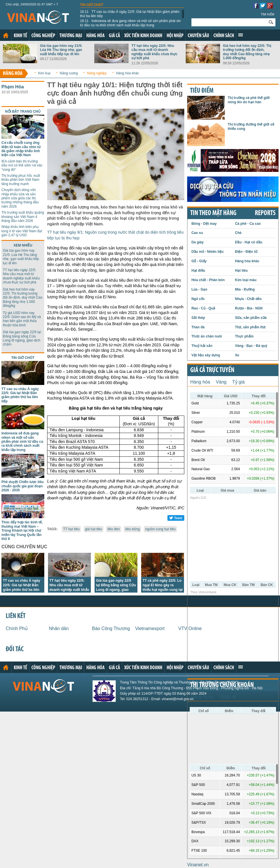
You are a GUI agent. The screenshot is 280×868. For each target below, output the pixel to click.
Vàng (221, 382)
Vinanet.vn (198, 865)
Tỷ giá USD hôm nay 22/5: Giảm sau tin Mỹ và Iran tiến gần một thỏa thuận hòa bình (22, 319)
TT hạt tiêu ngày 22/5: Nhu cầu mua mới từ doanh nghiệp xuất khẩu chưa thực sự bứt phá (154, 52)
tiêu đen (114, 529)
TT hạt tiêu (71, 529)
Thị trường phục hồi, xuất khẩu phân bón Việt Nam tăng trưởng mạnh (21, 180)
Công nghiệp (43, 36)
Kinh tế (20, 36)
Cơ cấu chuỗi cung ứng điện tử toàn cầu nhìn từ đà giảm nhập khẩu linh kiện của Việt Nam (21, 149)
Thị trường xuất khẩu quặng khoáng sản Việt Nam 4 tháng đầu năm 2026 (23, 217)
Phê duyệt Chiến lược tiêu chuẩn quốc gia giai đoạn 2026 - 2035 (23, 486)
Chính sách (224, 36)
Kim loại (44, 73)
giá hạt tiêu (94, 529)
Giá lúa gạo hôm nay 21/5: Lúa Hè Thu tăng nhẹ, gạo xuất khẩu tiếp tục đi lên (61, 50)
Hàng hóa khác (128, 73)
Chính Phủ (17, 628)
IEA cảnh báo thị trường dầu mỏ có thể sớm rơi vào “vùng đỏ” (22, 165)
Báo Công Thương (111, 628)
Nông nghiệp (97, 73)
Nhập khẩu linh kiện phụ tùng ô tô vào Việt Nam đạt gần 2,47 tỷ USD (22, 231)
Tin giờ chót (92, 5)
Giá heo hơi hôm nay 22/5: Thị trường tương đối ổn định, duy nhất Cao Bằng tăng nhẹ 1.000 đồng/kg (247, 52)
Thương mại (71, 36)
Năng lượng (69, 73)
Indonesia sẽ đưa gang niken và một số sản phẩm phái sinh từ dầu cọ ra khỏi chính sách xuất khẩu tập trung (131, 23)
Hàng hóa (95, 36)
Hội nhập (175, 36)
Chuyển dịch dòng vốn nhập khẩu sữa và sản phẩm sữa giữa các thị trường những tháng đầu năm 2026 (20, 198)
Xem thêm (241, 35)
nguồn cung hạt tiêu (160, 529)
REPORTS (265, 213)
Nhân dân (59, 628)
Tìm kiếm (267, 14)
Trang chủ (6, 35)
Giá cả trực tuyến (212, 370)
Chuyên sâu (198, 36)
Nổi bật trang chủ (23, 112)
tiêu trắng (132, 529)
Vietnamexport (150, 628)
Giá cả (114, 36)
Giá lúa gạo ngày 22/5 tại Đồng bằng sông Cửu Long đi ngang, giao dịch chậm (22, 338)
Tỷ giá (239, 382)
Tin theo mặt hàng (213, 213)
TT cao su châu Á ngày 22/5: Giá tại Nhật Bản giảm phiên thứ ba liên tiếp (130, 14)
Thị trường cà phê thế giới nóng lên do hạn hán (249, 100)
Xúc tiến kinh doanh (143, 36)
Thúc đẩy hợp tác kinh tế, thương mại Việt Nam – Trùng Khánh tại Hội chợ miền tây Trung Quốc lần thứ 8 (22, 531)
